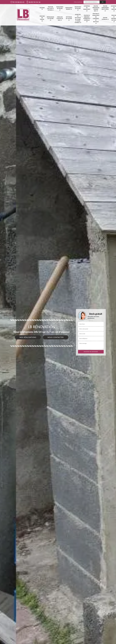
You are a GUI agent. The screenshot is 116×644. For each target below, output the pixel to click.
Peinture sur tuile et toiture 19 (51, 8)
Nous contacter (56, 337)
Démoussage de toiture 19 (51, 19)
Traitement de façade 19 (78, 8)
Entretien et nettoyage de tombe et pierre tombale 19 (78, 19)
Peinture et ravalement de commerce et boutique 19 (96, 19)
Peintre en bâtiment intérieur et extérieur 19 (87, 19)
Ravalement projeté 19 (69, 9)
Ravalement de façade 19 (60, 8)
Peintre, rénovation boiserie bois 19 (96, 8)
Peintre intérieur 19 (105, 19)
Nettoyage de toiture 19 (69, 19)
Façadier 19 (42, 9)
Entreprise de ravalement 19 (87, 8)
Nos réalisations (28, 337)
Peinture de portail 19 (42, 19)
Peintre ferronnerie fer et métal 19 (105, 8)
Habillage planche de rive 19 (60, 19)
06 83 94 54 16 (33, 2)
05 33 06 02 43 (17, 2)
